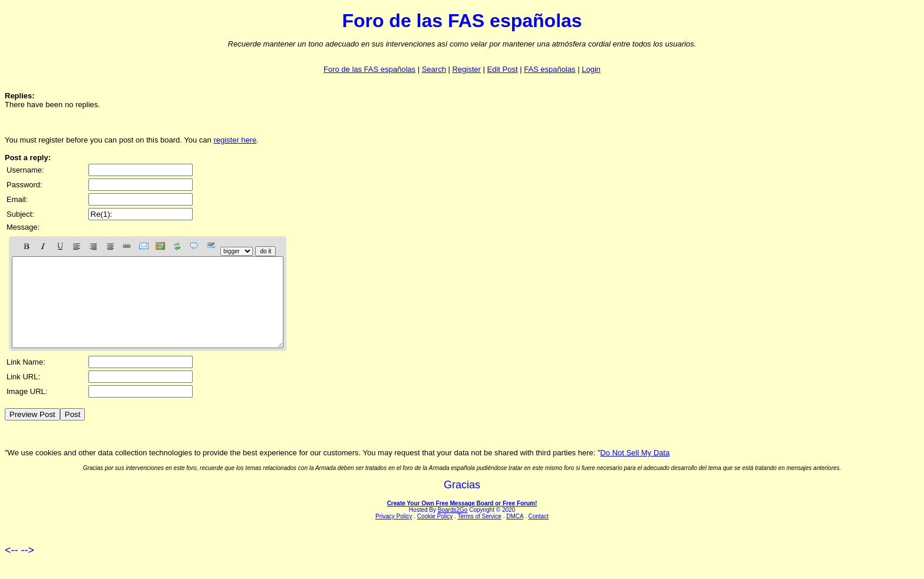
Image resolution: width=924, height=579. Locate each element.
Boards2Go (453, 527)
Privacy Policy (394, 534)
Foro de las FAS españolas (369, 69)
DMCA (515, 534)
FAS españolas (550, 69)
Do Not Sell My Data (635, 470)
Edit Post (503, 69)
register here (235, 140)
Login (591, 69)
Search (434, 69)
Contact (538, 534)
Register (466, 69)
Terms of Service (479, 534)
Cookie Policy (435, 534)
